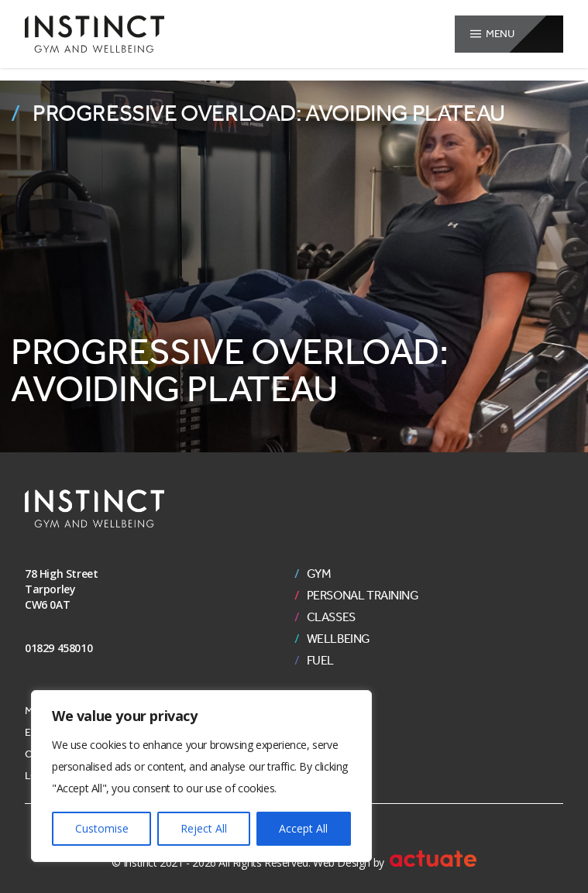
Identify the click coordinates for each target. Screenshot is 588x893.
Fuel (320, 661)
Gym (319, 574)
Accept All (303, 828)
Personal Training (363, 596)
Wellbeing (339, 639)
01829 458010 (58, 648)
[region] (201, 776)
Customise (102, 828)
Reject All (204, 828)
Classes (331, 617)
